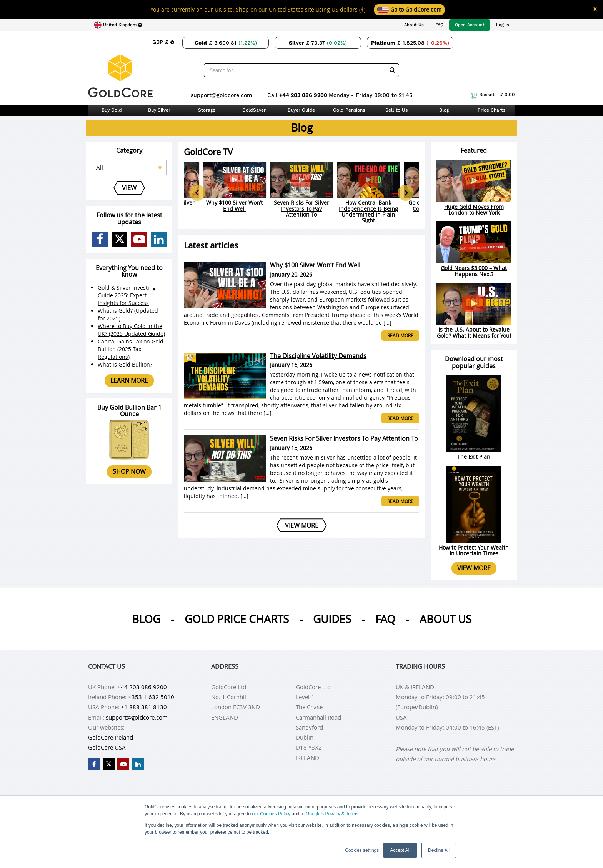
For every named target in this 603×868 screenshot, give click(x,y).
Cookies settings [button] (362, 850)
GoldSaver (254, 110)
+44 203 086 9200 (304, 95)
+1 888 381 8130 (144, 707)
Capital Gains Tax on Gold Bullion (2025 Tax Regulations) (131, 349)
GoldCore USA (107, 747)
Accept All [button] (400, 850)
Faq (385, 619)
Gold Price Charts (237, 619)
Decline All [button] (439, 850)
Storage (207, 110)
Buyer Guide (301, 110)
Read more (400, 335)
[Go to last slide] (197, 193)
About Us (414, 25)
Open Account (470, 25)
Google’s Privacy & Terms (332, 814)
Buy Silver (159, 110)
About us (446, 619)
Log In (503, 25)
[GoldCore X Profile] (119, 239)
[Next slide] (406, 193)
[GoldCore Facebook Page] (100, 239)
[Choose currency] (163, 42)
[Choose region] (118, 25)
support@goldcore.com (221, 95)
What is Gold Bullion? (125, 364)
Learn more (129, 380)
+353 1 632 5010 (151, 697)
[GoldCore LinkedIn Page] (159, 239)
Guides (332, 619)
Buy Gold (112, 110)
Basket (492, 95)
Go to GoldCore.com (409, 9)
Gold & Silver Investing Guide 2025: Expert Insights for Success (127, 295)
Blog (444, 110)
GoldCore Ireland (111, 737)
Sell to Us (396, 110)
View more (474, 568)
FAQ (439, 25)
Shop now (129, 471)
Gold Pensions (349, 110)
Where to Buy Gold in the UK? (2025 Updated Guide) (131, 330)
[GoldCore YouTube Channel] (139, 239)
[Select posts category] (129, 167)
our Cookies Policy (271, 814)
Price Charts (491, 110)
